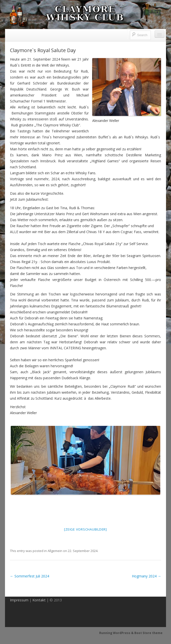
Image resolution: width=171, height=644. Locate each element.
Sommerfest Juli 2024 (30, 576)
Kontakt (39, 600)
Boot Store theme (148, 633)
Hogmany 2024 (146, 576)
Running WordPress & (117, 633)
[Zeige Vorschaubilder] (85, 529)
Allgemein (55, 551)
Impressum (19, 600)
